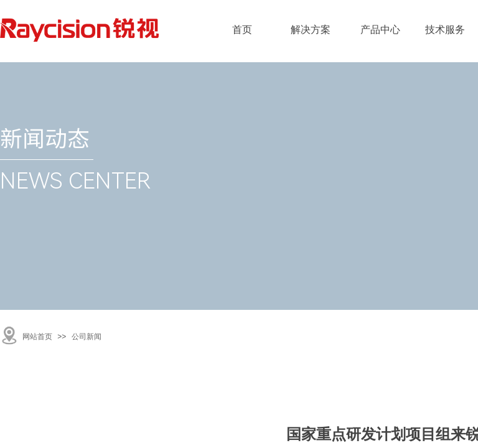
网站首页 (37, 337)
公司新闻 (87, 337)
